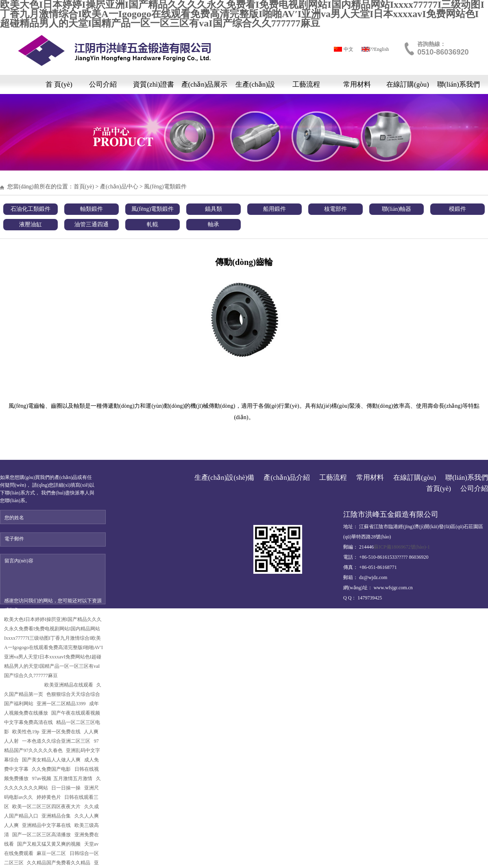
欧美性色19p (26, 732)
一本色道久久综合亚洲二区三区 (57, 741)
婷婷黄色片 (49, 797)
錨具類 (213, 209)
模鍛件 (457, 209)
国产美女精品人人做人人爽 (52, 760)
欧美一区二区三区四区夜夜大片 (47, 807)
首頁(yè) (84, 187)
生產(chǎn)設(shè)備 (255, 87)
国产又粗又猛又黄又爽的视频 (49, 844)
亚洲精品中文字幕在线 (47, 825)
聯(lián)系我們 (459, 84)
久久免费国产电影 (52, 769)
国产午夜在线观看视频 (76, 713)
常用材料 (357, 84)
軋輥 (152, 224)
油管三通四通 (91, 224)
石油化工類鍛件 (30, 209)
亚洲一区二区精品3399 (62, 704)
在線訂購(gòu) (408, 84)
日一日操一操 (66, 788)
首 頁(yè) (59, 84)
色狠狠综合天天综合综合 (74, 694)
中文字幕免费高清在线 (29, 722)
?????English (376, 49)
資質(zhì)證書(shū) (153, 87)
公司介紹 (103, 84)
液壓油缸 (30, 224)
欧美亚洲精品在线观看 (69, 685)
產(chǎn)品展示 (205, 84)
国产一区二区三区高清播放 (42, 835)
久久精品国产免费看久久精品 (59, 863)
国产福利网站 (19, 704)
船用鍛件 (274, 209)
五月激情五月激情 (73, 778)
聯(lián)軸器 (396, 209)
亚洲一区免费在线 (62, 732)
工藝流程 (306, 84)
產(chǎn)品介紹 (287, 478)
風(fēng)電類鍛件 (165, 187)
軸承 (213, 224)
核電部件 (335, 209)
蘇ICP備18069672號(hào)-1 (402, 547)
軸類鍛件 (91, 209)
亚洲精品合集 (57, 816)
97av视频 (41, 778)
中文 (349, 49)
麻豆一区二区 (52, 853)
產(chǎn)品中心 (119, 187)
